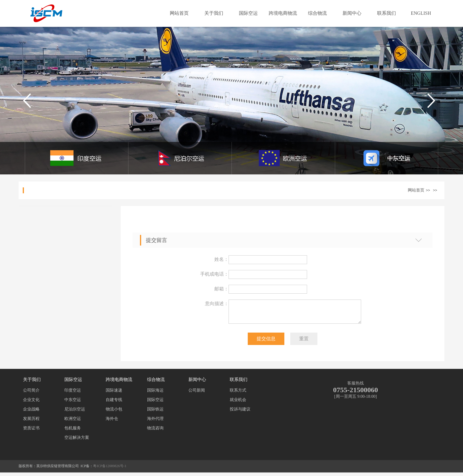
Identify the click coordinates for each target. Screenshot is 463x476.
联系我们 (387, 13)
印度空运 (73, 394)
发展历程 (31, 422)
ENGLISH (421, 13)
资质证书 (31, 432)
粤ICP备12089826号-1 (110, 470)
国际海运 (155, 394)
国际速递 (114, 394)
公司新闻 (197, 394)
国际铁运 (155, 413)
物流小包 (114, 413)
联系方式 (238, 394)
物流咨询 (155, 432)
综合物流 (317, 13)
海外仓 (112, 422)
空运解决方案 (77, 441)
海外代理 (155, 422)
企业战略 (31, 413)
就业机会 (238, 403)
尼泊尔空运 (75, 413)
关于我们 (214, 13)
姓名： (221, 259)
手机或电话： (214, 274)
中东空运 (73, 403)
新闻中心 (352, 13)
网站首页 (179, 13)
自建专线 (114, 403)
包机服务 (73, 432)
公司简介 (31, 394)
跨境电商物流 (283, 13)
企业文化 (31, 403)
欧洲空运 (73, 422)
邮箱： (221, 289)
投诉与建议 (240, 413)
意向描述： (217, 304)
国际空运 (248, 13)
